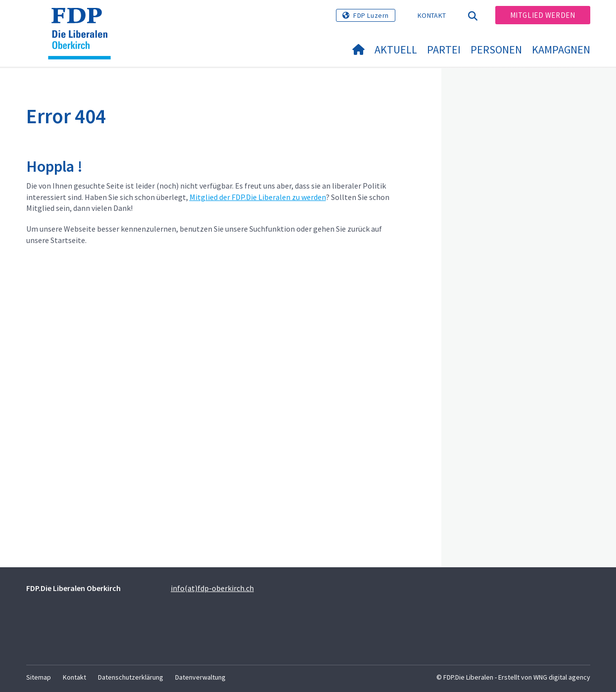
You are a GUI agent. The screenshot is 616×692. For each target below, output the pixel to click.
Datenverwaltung (200, 677)
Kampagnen (561, 49)
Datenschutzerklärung (131, 677)
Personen (496, 49)
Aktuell (396, 49)
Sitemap (39, 677)
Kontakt (432, 15)
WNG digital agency (562, 677)
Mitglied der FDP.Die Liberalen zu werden (258, 197)
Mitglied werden (543, 15)
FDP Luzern (371, 15)
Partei (444, 49)
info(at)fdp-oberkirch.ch (212, 588)
